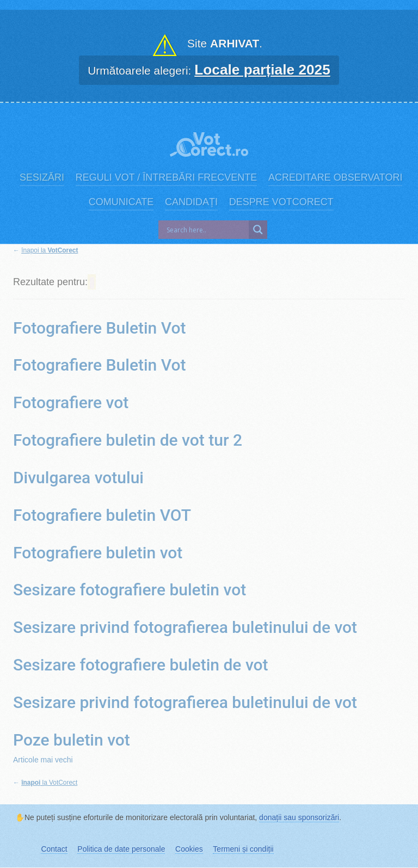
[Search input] (206, 230)
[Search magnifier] (258, 230)
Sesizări (42, 177)
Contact (54, 849)
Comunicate (121, 202)
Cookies (189, 849)
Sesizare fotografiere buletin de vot (141, 665)
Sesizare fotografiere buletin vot (130, 590)
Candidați (191, 202)
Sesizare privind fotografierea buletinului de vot (185, 627)
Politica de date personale (121, 849)
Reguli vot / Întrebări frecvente (167, 177)
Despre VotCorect (281, 202)
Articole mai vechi (43, 760)
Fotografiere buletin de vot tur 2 (128, 440)
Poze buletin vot (72, 740)
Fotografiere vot (71, 402)
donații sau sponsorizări (299, 817)
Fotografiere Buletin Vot (99, 328)
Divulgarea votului (78, 478)
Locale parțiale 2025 (262, 70)
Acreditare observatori (335, 177)
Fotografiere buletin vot (98, 553)
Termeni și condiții (243, 849)
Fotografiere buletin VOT (102, 515)
